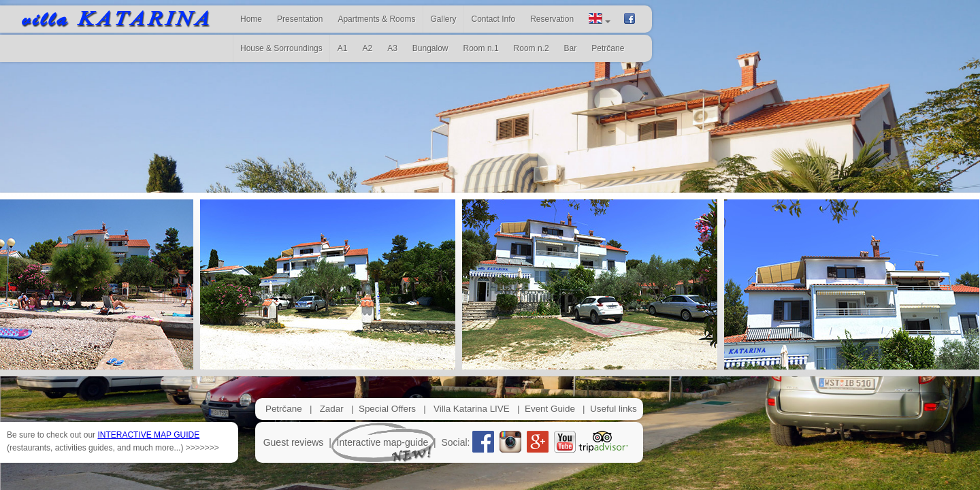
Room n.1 (481, 48)
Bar (571, 48)
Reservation (552, 19)
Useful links (614, 409)
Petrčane (284, 409)
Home (251, 19)
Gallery (443, 19)
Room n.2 (532, 48)
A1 (343, 48)
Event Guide (550, 409)
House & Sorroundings (281, 48)
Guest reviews (294, 442)
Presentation (300, 19)
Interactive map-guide (383, 442)
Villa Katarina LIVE (472, 409)
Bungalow (430, 48)
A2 (367, 48)
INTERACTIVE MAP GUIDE (148, 435)
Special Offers (387, 409)
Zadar (332, 409)
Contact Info (493, 19)
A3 (392, 48)
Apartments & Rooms (376, 19)
